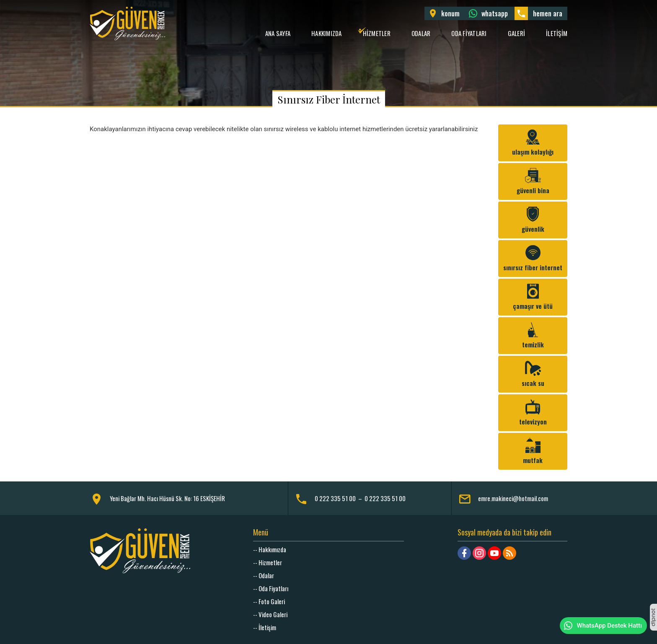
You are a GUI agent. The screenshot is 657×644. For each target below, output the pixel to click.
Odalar (421, 33)
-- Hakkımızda (270, 549)
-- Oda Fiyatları (271, 588)
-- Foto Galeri (269, 601)
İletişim (557, 33)
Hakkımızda (327, 33)
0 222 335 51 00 (335, 498)
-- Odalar (264, 575)
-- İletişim (265, 627)
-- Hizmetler (268, 562)
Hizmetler (377, 33)
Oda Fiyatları (469, 33)
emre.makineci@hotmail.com (513, 498)
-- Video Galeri (270, 614)
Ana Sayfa (278, 33)
